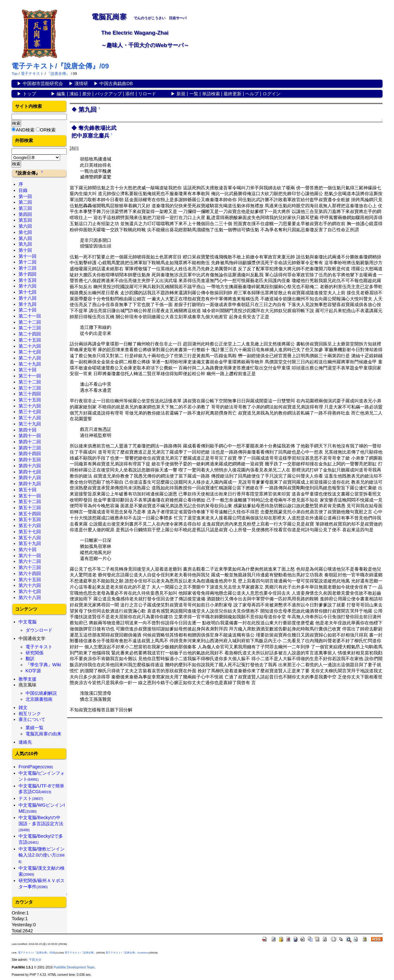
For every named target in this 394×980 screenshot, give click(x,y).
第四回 (25, 214)
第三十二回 (30, 382)
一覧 (194, 94)
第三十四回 (30, 394)
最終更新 (232, 94)
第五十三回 (30, 508)
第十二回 (28, 262)
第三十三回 (30, 388)
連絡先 (25, 742)
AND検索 (25, 130)
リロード (147, 94)
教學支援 (28, 679)
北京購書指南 (39, 699)
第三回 (25, 208)
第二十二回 (30, 322)
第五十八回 (30, 538)
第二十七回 (30, 352)
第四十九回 (30, 484)
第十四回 (28, 274)
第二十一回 (30, 316)
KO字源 (33, 671)
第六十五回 (30, 580)
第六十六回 (30, 585)
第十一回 (28, 256)
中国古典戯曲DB (116, 83)
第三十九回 (30, 424)
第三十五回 (30, 400)
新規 (181, 94)
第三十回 (28, 370)
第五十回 (28, 490)
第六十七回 (30, 591)
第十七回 (28, 292)
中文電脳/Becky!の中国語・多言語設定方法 (41, 823)
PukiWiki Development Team (74, 967)
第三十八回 (30, 418)
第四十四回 (30, 454)
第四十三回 (30, 448)
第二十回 (28, 310)
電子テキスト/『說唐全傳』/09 (60, 66)
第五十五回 (30, 519)
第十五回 (28, 280)
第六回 (25, 226)
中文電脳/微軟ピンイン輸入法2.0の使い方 (42, 855)
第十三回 (28, 268)
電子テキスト (32, 74)
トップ (29, 94)
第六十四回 (30, 573)
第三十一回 (30, 376)
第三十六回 (30, 406)
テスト (31, 798)
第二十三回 (30, 328)
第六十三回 (30, 567)
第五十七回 (30, 532)
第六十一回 (30, 556)
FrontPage (36, 767)
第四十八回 (30, 478)
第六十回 (28, 549)
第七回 (25, 232)
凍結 (74, 94)
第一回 (25, 196)
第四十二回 (30, 442)
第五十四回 (30, 514)
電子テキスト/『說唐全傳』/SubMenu (127, 953)
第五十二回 (30, 502)
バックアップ (108, 94)
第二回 (25, 202)
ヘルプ (252, 94)
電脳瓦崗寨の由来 (43, 734)
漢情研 (81, 83)
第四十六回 (30, 466)
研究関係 (35, 653)
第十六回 (28, 286)
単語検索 (211, 94)
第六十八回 (30, 597)
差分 (87, 94)
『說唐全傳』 (58, 74)
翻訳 (30, 659)
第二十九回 (30, 364)
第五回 (25, 220)
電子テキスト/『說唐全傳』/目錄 (36, 953)
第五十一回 (30, 496)
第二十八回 (30, 358)
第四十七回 (30, 472)
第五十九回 (30, 543)
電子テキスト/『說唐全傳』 (80, 953)
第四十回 (28, 430)
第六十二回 (30, 561)
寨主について (32, 719)
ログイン (272, 94)
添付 (130, 94)
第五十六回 (30, 526)
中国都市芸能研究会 (43, 83)
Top (15, 74)
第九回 (25, 244)
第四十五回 (30, 460)
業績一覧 (35, 728)
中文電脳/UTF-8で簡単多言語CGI (41, 789)
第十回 (25, 250)
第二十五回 (30, 340)
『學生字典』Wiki (43, 665)
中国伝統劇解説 (41, 693)
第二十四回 (30, 334)
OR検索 (48, 130)
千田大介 (35, 960)
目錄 (23, 190)
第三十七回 (30, 412)
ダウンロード (39, 630)
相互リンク (30, 714)
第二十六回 (30, 346)
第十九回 (28, 304)
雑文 (23, 707)
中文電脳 (28, 622)
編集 (61, 94)
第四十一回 (30, 436)
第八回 (25, 238)
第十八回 (28, 298)
